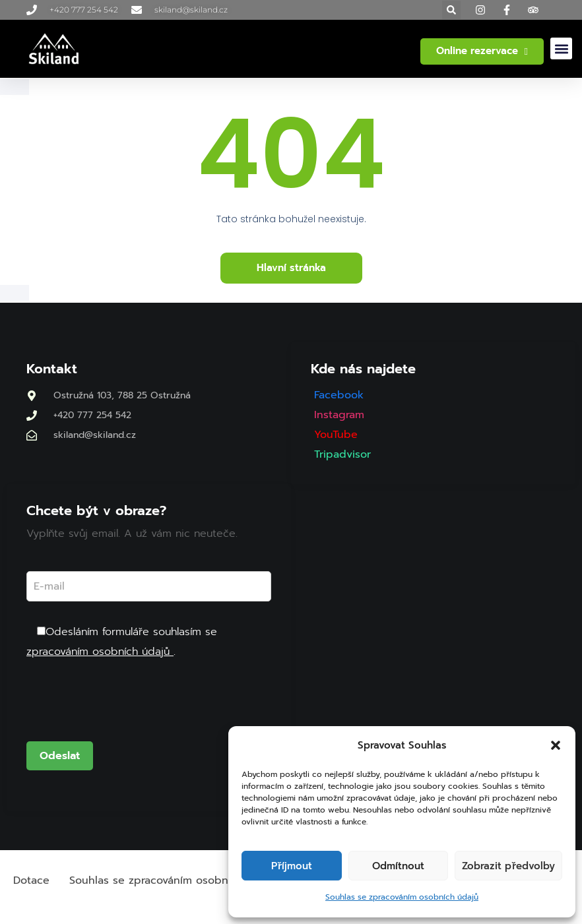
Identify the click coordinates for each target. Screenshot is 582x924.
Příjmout (292, 866)
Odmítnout (398, 866)
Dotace (31, 880)
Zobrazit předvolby (508, 866)
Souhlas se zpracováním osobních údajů (402, 897)
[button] (556, 745)
